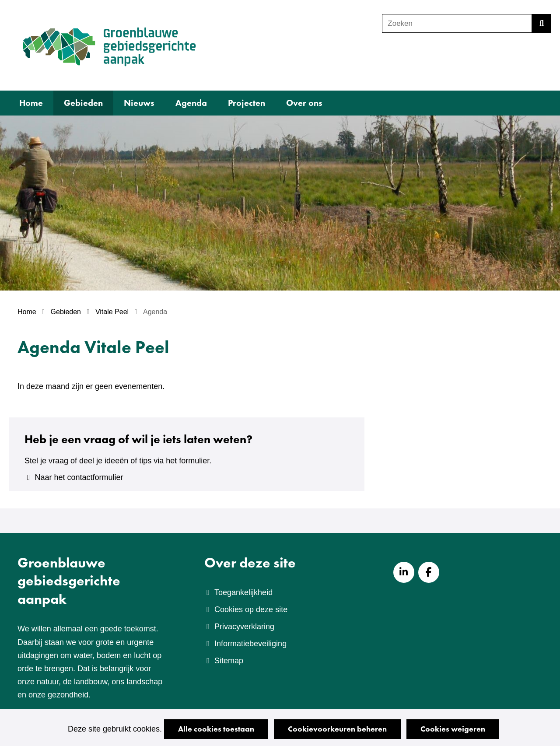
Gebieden (83, 103)
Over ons (304, 103)
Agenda (191, 103)
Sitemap (229, 661)
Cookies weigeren (453, 729)
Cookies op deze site (251, 609)
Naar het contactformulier (79, 477)
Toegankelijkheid (243, 592)
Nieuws (139, 103)
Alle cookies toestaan (216, 729)
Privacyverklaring (244, 627)
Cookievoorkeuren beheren (337, 729)
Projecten (247, 103)
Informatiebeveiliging (250, 644)
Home (31, 103)
